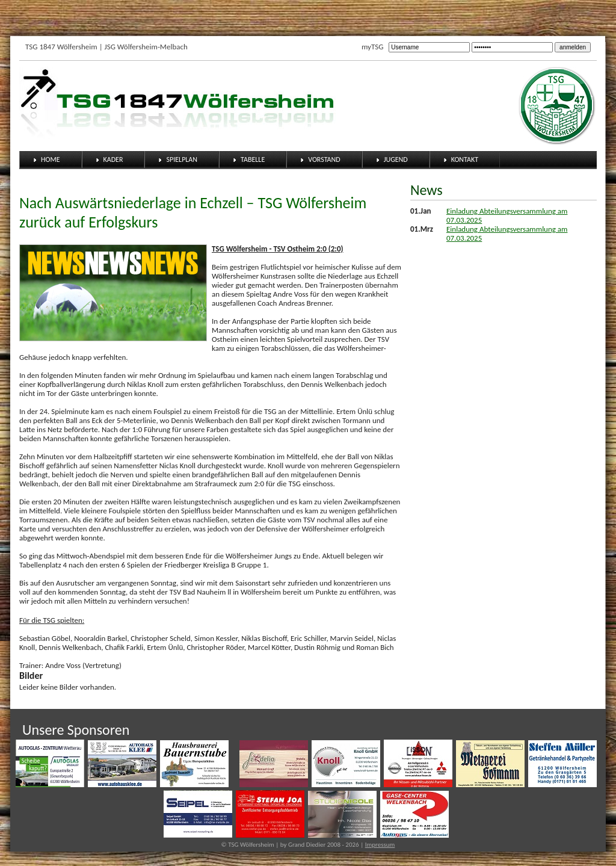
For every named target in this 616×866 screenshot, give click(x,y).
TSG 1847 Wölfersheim (61, 47)
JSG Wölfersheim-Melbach (146, 47)
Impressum (380, 845)
